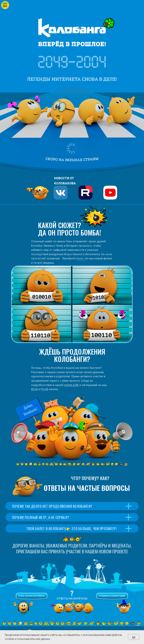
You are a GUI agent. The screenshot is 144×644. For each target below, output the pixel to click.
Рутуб (44, 389)
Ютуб (35, 389)
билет (81, 258)
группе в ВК (71, 385)
